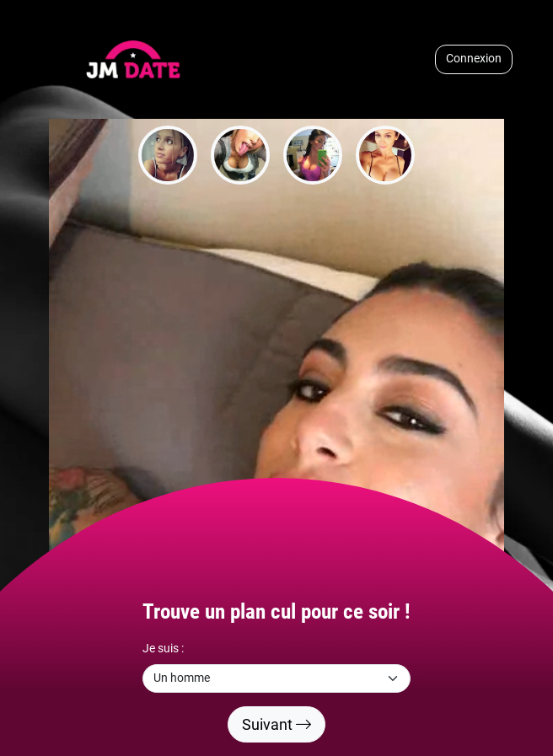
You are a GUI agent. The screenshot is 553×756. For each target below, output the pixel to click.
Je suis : (163, 649)
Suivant (276, 724)
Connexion (474, 59)
